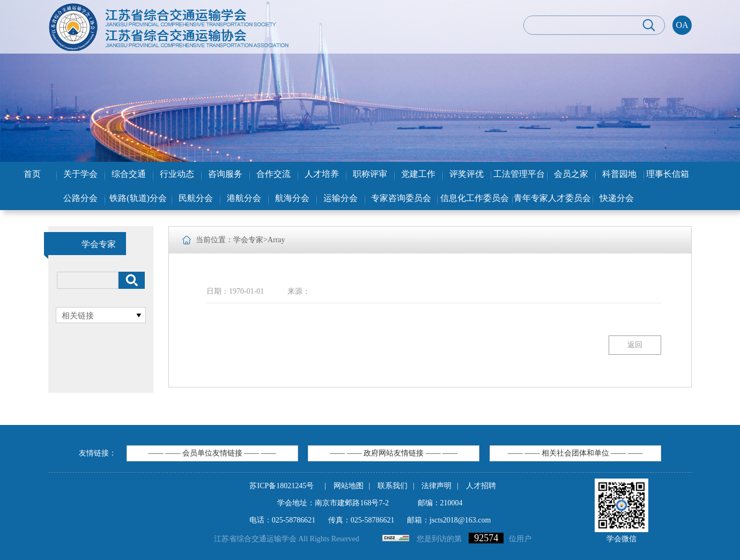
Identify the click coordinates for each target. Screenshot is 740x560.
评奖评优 (467, 174)
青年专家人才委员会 (552, 198)
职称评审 (370, 174)
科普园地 (619, 174)
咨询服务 (225, 174)
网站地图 (349, 486)
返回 (635, 345)
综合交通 (129, 174)
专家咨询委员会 (401, 198)
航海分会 (292, 198)
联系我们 (393, 486)
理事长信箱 (668, 174)
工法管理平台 (519, 174)
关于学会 (80, 174)
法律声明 (436, 486)
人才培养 (322, 174)
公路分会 (80, 198)
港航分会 (244, 198)
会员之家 (571, 174)
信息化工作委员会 (475, 198)
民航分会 (196, 198)
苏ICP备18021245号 (282, 486)
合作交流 (273, 174)
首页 (32, 174)
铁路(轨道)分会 (138, 198)
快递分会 (617, 198)
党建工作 (418, 174)
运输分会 (341, 198)
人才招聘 (481, 486)
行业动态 (177, 174)
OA (682, 25)
